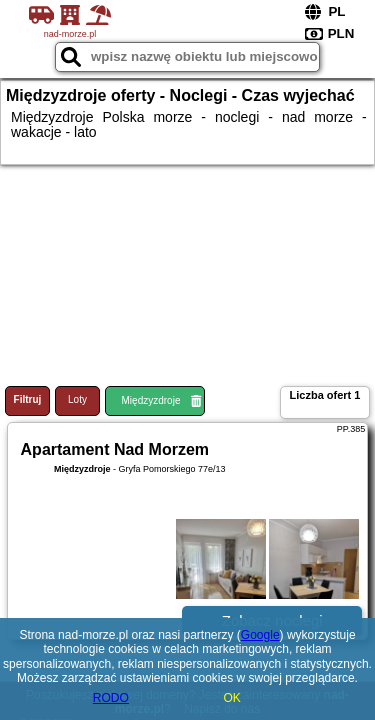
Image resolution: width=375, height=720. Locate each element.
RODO (111, 698)
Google (260, 635)
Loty (77, 399)
